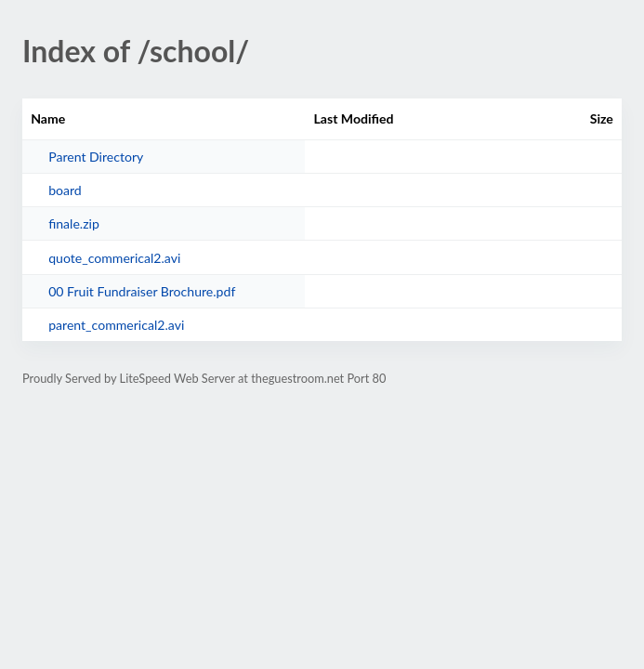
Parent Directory (96, 157)
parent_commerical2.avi (116, 325)
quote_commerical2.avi (114, 258)
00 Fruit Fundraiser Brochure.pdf (142, 291)
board (65, 190)
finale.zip (74, 223)
